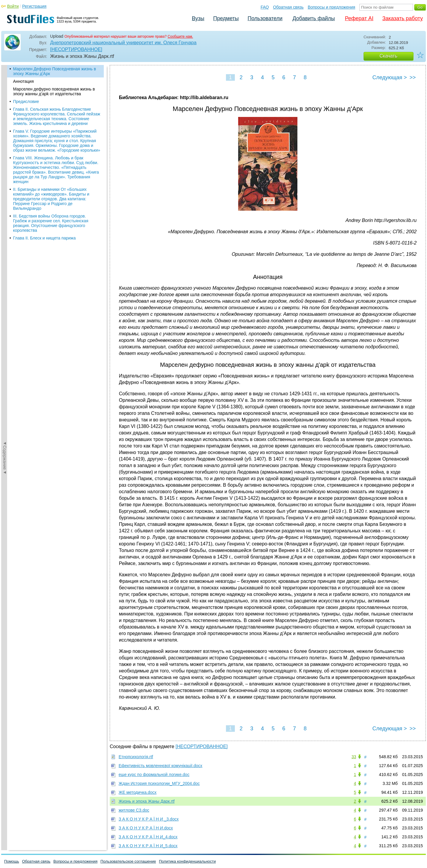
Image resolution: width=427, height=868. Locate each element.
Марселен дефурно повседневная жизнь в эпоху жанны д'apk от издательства (54, 91)
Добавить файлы (314, 18)
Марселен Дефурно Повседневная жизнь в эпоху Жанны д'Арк (55, 71)
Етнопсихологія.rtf (136, 757)
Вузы (198, 18)
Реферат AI (359, 18)
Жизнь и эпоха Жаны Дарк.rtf (147, 801)
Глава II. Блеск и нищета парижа (44, 238)
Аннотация (23, 81)
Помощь (12, 861)
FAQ (265, 7)
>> (413, 77)
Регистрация (34, 6)
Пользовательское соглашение (128, 861)
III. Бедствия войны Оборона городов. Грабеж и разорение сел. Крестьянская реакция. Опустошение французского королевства (51, 223)
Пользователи (265, 18)
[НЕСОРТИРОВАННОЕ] (76, 49)
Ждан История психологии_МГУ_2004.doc (159, 783)
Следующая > (390, 77)
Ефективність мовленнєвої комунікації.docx (160, 766)
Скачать (388, 56)
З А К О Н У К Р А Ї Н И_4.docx (148, 837)
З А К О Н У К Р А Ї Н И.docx (146, 828)
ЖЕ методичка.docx (138, 792)
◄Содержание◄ (5, 169)
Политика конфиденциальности (187, 861)
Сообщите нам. (180, 37)
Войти (13, 6)
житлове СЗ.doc (134, 810)
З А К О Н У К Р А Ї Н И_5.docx (148, 846)
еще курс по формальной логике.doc (154, 775)
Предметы (226, 18)
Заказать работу (403, 18)
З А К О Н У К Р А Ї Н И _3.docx (149, 819)
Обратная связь (288, 7)
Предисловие (26, 101)
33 (354, 757)
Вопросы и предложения (332, 7)
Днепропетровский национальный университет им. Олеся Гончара (123, 43)
